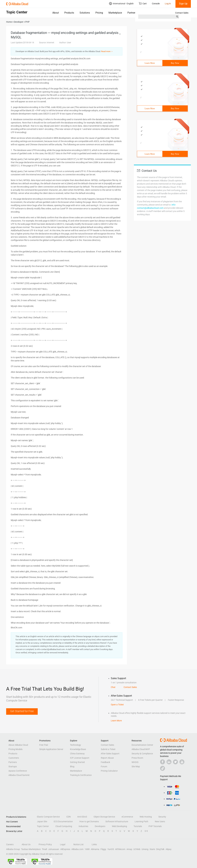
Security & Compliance (142, 754)
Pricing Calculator (109, 771)
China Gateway (77, 754)
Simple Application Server (51, 749)
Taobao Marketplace (31, 849)
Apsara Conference (18, 771)
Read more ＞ (107, 51)
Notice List (78, 844)
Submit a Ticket (108, 749)
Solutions (85, 13)
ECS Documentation (63, 821)
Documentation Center (142, 745)
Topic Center (43, 826)
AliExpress (65, 849)
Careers (10, 844)
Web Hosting (146, 817)
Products (69, 13)
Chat (113, 687)
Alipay (169, 849)
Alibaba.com (77, 849)
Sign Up (183, 4)
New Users (160, 821)
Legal (63, 844)
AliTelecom (120, 849)
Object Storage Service (104, 817)
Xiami (152, 849)
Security (162, 817)
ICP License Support (80, 758)
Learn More (150, 63)
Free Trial (44, 745)
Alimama (95, 849)
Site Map (136, 766)
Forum (104, 766)
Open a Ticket (117, 705)
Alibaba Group (13, 849)
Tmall (44, 849)
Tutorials (138, 826)
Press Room (137, 758)
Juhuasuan (54, 849)
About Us (26, 844)
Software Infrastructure (117, 821)
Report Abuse (107, 758)
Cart (143, 3)
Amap (129, 849)
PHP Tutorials (155, 826)
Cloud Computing (64, 826)
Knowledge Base (78, 749)
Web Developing (119, 826)
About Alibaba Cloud (18, 745)
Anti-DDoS (82, 817)
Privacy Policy (45, 844)
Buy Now (175, 63)
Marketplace (115, 13)
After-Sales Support (110, 754)
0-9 (146, 831)
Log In (168, 4)
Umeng (145, 849)
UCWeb (137, 849)
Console (156, 4)
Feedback (105, 762)
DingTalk (160, 849)
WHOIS (135, 762)
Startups (13, 766)
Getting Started (77, 762)
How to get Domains (89, 821)
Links (94, 844)
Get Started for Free (22, 711)
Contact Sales (182, 13)
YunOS (111, 849)
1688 (87, 849)
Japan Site (42, 821)
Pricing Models (15, 749)
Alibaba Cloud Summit (19, 775)
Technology (75, 745)
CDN (68, 817)
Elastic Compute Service (48, 817)
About (56, 13)
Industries (83, 826)
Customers (14, 758)
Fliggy (103, 849)
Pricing (99, 13)
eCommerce (127, 817)
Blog (72, 766)
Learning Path (141, 821)
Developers (100, 826)
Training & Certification (81, 775)
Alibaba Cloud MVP (141, 749)
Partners (132, 13)
